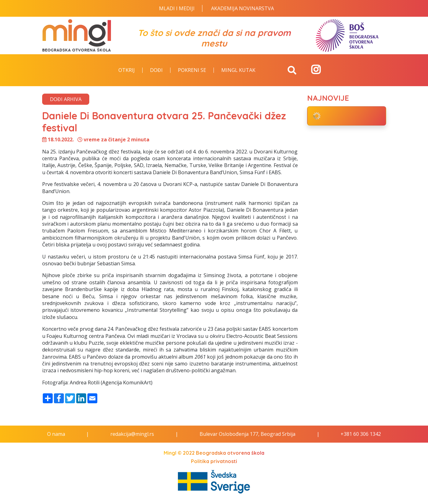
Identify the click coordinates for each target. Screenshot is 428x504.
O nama (56, 434)
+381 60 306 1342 (361, 434)
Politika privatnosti (214, 461)
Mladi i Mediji (177, 8)
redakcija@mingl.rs (132, 434)
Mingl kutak (238, 70)
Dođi (156, 70)
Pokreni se (192, 70)
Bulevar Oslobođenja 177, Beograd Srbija (247, 434)
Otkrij (127, 70)
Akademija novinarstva (243, 8)
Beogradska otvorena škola (230, 453)
